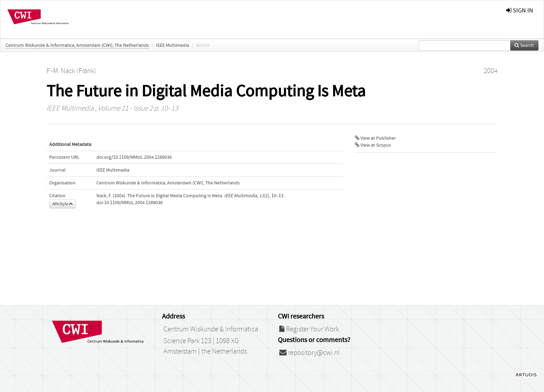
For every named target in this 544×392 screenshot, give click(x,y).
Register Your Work (309, 329)
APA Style (62, 204)
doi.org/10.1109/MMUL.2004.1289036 (134, 157)
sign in (520, 11)
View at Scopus (373, 145)
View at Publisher (375, 138)
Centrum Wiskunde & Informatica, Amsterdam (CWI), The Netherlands (77, 45)
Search (524, 45)
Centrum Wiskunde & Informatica (211, 329)
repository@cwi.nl (309, 353)
